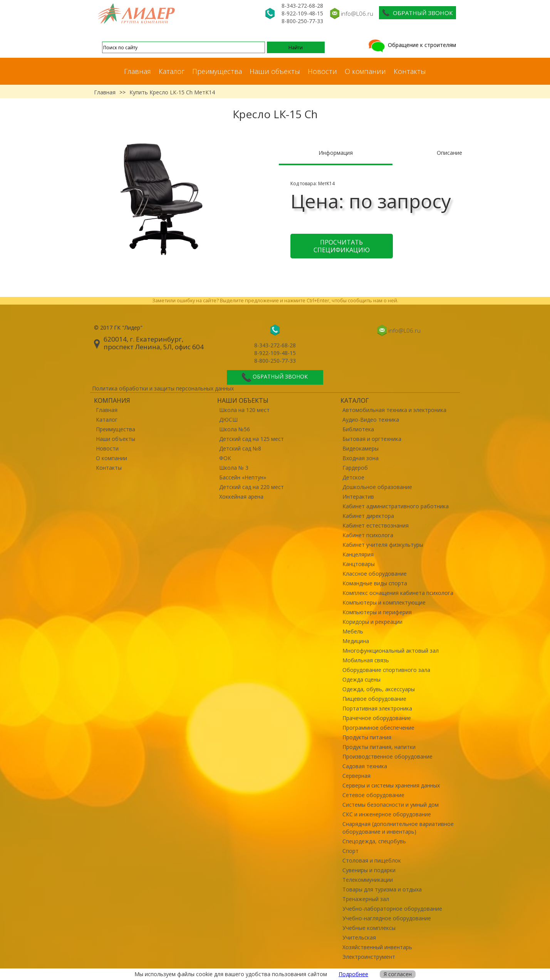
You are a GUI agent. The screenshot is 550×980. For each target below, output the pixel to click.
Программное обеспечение (378, 728)
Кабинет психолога (368, 535)
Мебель (353, 631)
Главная (137, 71)
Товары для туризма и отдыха (382, 889)
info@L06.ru (357, 13)
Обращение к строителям (412, 45)
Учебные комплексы (369, 928)
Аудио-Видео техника (371, 420)
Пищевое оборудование (374, 699)
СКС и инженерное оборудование (387, 814)
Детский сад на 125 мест (252, 439)
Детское (353, 477)
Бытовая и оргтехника (372, 439)
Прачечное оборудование (377, 718)
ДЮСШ (228, 420)
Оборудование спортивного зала (386, 670)
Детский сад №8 (240, 448)
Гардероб (355, 468)
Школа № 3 (234, 468)
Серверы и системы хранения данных (391, 785)
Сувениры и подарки (369, 870)
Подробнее (353, 974)
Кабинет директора (368, 516)
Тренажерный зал (366, 899)
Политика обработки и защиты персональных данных (163, 388)
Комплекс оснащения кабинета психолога (398, 593)
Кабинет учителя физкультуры (383, 545)
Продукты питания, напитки (379, 747)
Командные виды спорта (375, 583)
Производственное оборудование (387, 756)
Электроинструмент (369, 957)
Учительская (359, 937)
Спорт (350, 851)
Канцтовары (359, 564)
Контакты (410, 71)
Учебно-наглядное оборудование (387, 918)
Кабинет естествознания (376, 525)
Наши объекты (275, 71)
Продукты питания (367, 737)
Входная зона (361, 458)
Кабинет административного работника (396, 506)
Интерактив (358, 497)
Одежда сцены (361, 679)
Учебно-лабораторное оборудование (392, 909)
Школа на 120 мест (244, 410)
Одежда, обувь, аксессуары (379, 689)
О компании (365, 71)
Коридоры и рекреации (372, 622)
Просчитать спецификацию (342, 246)
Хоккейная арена (241, 497)
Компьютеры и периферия (377, 612)
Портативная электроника (377, 708)
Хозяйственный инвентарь (377, 947)
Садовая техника (365, 766)
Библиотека (358, 429)
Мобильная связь (366, 660)
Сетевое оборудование (373, 795)
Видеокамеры (361, 448)
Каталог (172, 71)
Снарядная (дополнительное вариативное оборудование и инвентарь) (398, 828)
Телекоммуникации (368, 880)
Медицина (356, 641)
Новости (322, 71)
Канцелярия (358, 554)
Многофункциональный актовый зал (391, 651)
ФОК (225, 458)
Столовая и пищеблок (372, 860)
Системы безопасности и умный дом (391, 805)
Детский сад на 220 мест (252, 487)
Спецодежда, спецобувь (374, 841)
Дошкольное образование (377, 487)
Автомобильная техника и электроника (394, 410)
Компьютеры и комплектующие (384, 602)
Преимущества (217, 71)
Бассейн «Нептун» (243, 477)
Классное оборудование (375, 574)
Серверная (356, 776)
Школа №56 (235, 429)
